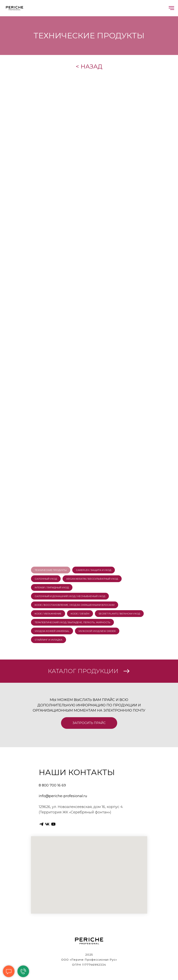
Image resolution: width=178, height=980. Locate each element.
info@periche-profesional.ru (63, 796)
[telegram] (41, 824)
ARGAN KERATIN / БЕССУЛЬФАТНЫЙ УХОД (92, 579)
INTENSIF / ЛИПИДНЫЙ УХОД (52, 587)
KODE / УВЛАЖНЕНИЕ (48, 614)
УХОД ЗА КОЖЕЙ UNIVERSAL (52, 631)
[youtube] (53, 824)
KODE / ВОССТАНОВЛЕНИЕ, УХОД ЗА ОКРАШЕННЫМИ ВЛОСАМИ (75, 605)
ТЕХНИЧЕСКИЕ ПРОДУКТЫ (51, 570)
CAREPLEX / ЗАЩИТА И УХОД (94, 570)
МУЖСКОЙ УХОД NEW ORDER (97, 631)
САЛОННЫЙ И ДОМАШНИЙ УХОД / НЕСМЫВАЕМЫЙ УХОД (70, 596)
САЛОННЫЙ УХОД (46, 579)
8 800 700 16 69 (52, 785)
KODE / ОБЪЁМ (80, 614)
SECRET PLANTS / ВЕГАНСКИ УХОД (119, 614)
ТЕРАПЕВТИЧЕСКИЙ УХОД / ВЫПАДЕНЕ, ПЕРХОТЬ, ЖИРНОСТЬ (72, 622)
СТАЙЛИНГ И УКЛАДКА (49, 640)
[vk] (47, 824)
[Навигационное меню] (171, 8)
